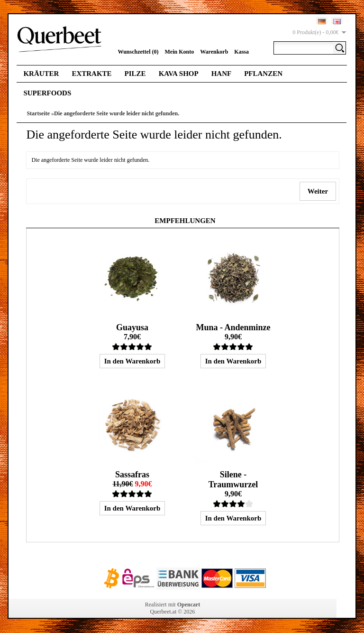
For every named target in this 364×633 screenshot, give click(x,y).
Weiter (318, 191)
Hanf (222, 74)
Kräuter (41, 74)
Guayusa (132, 327)
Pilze (135, 74)
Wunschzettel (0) (138, 52)
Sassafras (132, 475)
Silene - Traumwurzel (233, 479)
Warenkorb (214, 52)
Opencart (189, 605)
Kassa (241, 52)
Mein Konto (180, 52)
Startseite (38, 113)
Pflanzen (263, 74)
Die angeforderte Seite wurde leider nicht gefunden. (117, 113)
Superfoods (47, 93)
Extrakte (91, 74)
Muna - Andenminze (233, 327)
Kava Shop (179, 74)
